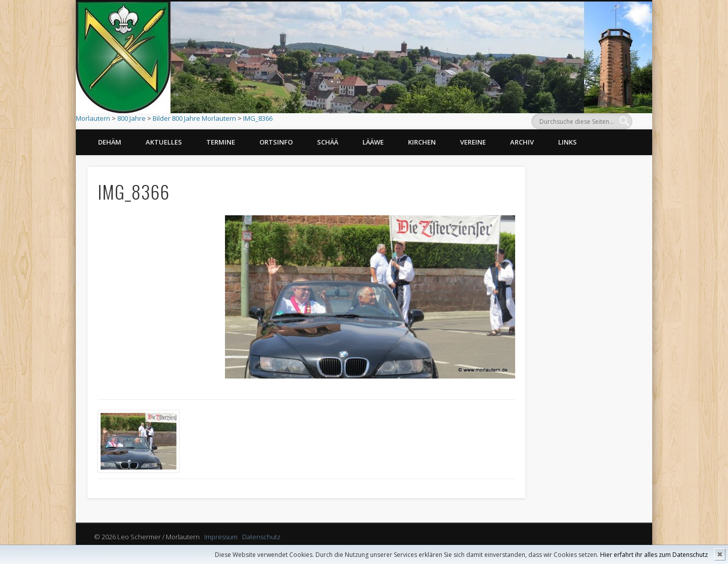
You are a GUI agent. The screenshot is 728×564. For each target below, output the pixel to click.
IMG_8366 (258, 118)
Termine (221, 142)
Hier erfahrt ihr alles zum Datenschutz (654, 555)
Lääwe (373, 142)
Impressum (221, 537)
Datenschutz (261, 537)
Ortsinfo (276, 142)
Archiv (522, 142)
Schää (328, 142)
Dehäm (110, 142)
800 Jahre (131, 118)
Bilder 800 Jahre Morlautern (194, 118)
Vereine (473, 142)
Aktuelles (164, 142)
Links (567, 142)
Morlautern (93, 118)
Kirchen (422, 142)
